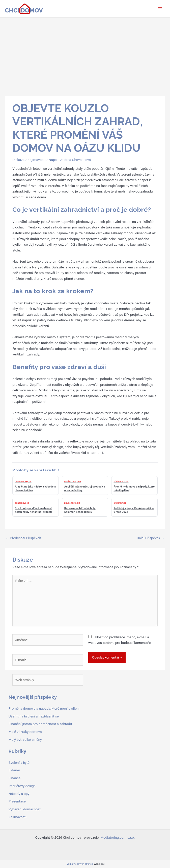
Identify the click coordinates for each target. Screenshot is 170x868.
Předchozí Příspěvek (23, 538)
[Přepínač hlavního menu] (160, 9)
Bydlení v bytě (19, 763)
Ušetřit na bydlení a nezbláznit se (34, 716)
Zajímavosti (36, 160)
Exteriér (14, 770)
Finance (15, 778)
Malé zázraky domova (25, 732)
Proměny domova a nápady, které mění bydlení (44, 708)
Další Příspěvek (151, 538)
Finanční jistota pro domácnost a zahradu (40, 724)
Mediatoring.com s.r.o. (118, 837)
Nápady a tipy (19, 794)
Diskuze (18, 160)
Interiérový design (22, 786)
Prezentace (17, 801)
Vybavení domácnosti (25, 809)
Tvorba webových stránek (79, 864)
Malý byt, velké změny (25, 739)
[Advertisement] (85, 56)
